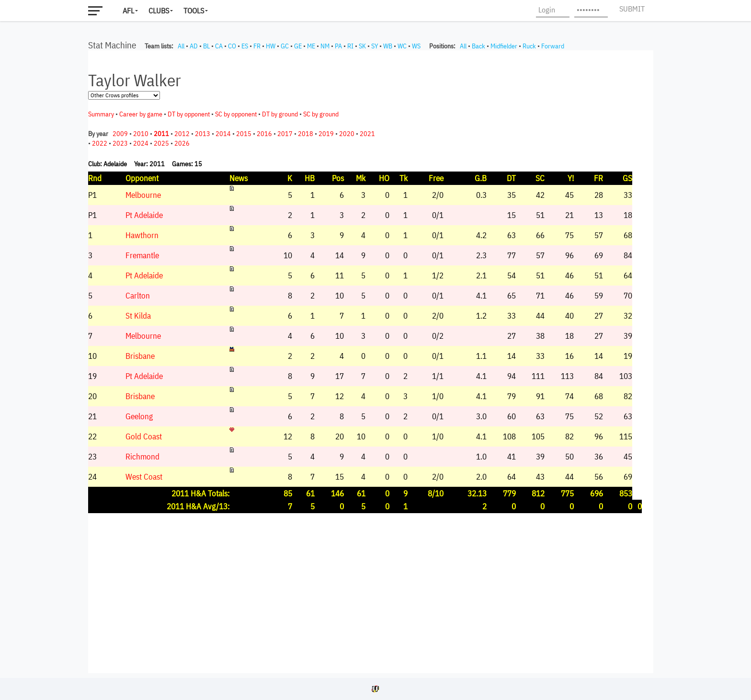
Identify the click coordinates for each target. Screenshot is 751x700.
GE (298, 46)
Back (478, 46)
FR (257, 46)
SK (362, 46)
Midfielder (504, 46)
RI (350, 46)
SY (375, 46)
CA (219, 46)
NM (325, 46)
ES (245, 46)
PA (338, 46)
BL (206, 46)
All (181, 46)
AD (194, 46)
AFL (128, 11)
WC (402, 46)
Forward (553, 46)
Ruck (529, 46)
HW (271, 46)
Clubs (159, 11)
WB (388, 46)
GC (285, 46)
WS (416, 46)
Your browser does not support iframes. (371, 362)
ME (311, 46)
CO (232, 46)
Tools (194, 11)
